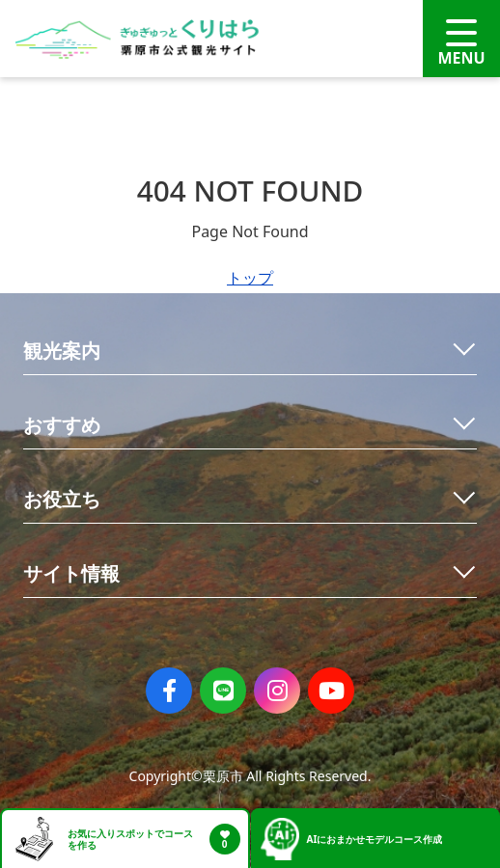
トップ (250, 278)
